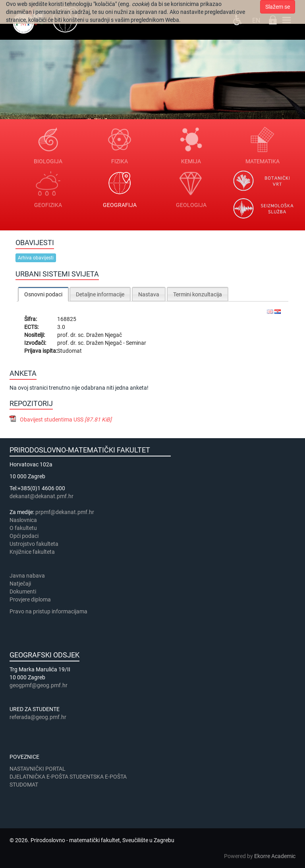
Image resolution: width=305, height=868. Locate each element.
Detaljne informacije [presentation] (100, 294)
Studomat (69, 351)
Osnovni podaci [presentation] (43, 294)
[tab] (43, 294)
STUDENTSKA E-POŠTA (98, 777)
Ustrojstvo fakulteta (34, 544)
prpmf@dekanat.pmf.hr (65, 512)
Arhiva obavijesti (36, 258)
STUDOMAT (24, 785)
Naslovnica (23, 520)
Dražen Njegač (104, 335)
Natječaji (20, 584)
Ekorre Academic (275, 856)
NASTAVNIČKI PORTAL (38, 769)
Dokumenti (23, 592)
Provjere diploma (30, 599)
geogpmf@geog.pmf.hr (39, 685)
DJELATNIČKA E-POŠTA (39, 777)
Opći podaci (24, 536)
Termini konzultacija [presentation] (198, 294)
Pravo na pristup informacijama (50, 611)
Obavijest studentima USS (66, 420)
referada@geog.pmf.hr (38, 717)
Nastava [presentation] (149, 294)
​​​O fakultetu (23, 528)
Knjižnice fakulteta (32, 552)
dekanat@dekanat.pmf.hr (42, 496)
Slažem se (278, 7)
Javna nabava (27, 576)
